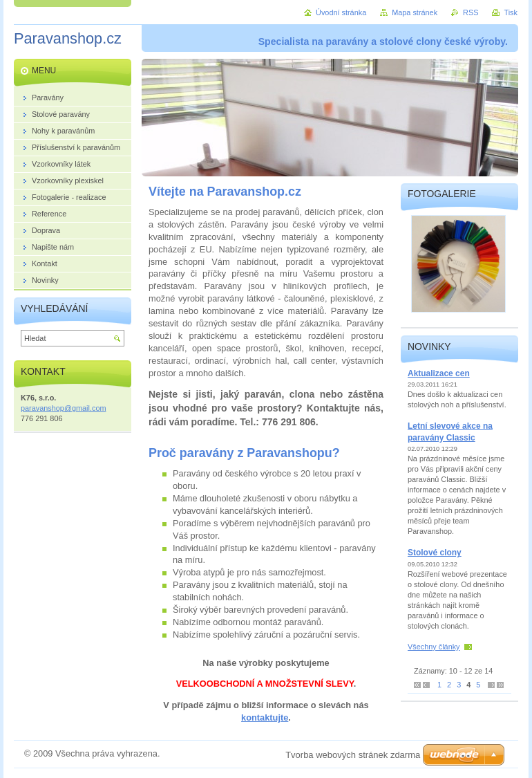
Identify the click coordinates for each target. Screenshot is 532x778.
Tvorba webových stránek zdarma (353, 755)
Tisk (511, 12)
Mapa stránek (415, 12)
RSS (471, 12)
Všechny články (434, 647)
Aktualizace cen (439, 373)
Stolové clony (435, 553)
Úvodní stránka (341, 12)
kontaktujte (265, 717)
